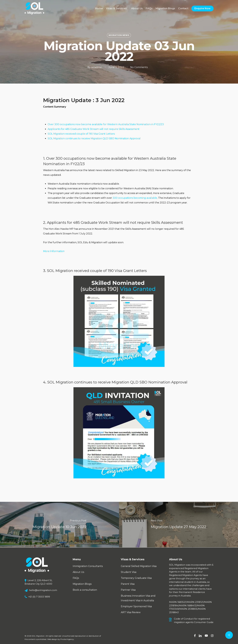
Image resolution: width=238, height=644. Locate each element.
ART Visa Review (131, 612)
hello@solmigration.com (43, 590)
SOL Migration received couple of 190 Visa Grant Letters (81, 134)
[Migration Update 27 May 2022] (178, 525)
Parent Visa (128, 584)
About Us (78, 572)
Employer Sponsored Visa (136, 606)
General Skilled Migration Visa (139, 566)
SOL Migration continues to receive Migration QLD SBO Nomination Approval (94, 138)
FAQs (76, 578)
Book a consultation (85, 590)
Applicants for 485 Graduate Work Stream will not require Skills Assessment (94, 129)
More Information (54, 251)
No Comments (139, 67)
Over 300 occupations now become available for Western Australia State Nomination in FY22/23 (106, 124)
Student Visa (129, 572)
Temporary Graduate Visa (136, 578)
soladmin (97, 67)
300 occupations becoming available (135, 198)
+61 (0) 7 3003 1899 (39, 597)
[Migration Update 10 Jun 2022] (59, 525)
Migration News (119, 35)
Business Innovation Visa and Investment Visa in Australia (138, 598)
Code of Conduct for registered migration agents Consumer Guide (194, 620)
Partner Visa (128, 590)
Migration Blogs (82, 584)
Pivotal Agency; (67, 639)
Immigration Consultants (88, 566)
